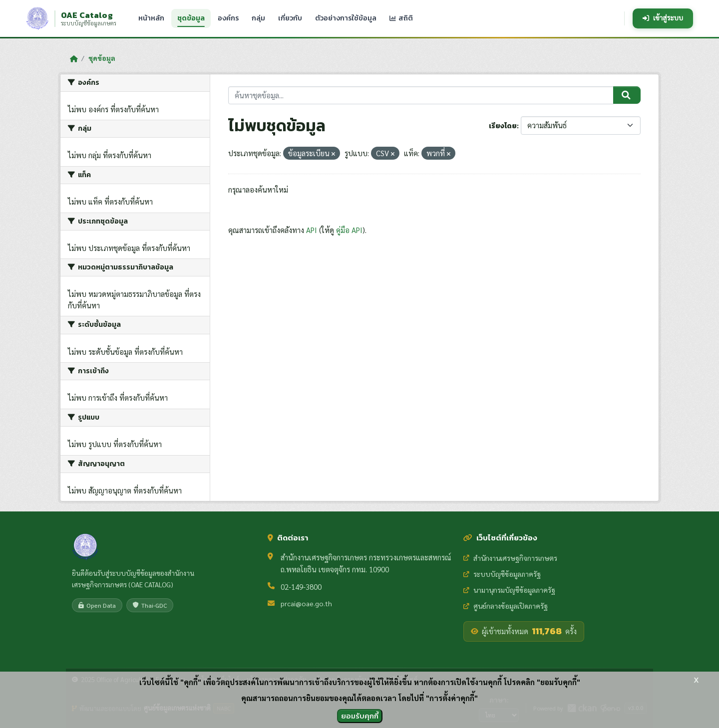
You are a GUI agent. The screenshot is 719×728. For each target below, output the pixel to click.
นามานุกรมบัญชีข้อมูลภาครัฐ (509, 590)
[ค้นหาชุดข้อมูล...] (421, 96)
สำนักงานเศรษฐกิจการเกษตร (510, 558)
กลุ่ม (258, 18)
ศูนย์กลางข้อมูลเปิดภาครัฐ (506, 606)
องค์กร (228, 18)
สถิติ (401, 18)
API (312, 230)
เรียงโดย (503, 126)
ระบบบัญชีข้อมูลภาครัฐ (502, 574)
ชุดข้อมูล (191, 18)
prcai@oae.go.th (306, 603)
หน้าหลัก (151, 18)
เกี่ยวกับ (290, 18)
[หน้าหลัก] (74, 58)
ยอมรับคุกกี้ (360, 716)
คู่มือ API (349, 230)
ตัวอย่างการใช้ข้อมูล (346, 18)
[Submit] (627, 95)
